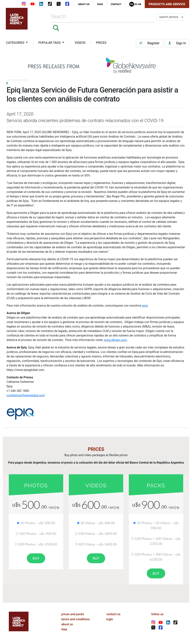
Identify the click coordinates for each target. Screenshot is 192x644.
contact (116, 4)
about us (84, 4)
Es (136, 4)
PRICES (101, 43)
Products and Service (167, 4)
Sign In (177, 43)
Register (149, 43)
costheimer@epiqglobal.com (26, 395)
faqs (100, 4)
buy (36, 558)
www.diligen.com (115, 340)
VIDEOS (80, 43)
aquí (145, 306)
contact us (113, 614)
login (110, 619)
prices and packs (73, 614)
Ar (140, 4)
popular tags (50, 43)
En (131, 4)
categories (16, 43)
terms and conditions (76, 619)
